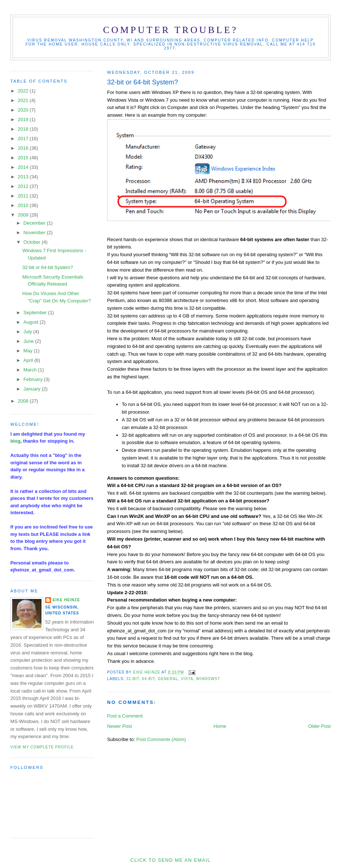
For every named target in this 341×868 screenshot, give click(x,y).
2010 (24, 205)
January (33, 389)
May (29, 351)
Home (220, 726)
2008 (24, 401)
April (29, 360)
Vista (187, 679)
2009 (24, 215)
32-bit (133, 679)
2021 (24, 100)
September (36, 313)
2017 (24, 139)
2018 (24, 129)
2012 (24, 186)
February (34, 379)
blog (15, 441)
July (28, 332)
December (35, 223)
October (33, 242)
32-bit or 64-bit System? (48, 267)
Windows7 (208, 679)
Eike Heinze (66, 600)
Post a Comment (125, 716)
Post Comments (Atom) (161, 739)
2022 (24, 91)
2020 (24, 110)
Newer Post (119, 726)
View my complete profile (42, 747)
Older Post (319, 726)
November (35, 233)
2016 (24, 148)
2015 (24, 158)
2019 (24, 119)
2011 (24, 196)
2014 (24, 167)
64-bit (148, 679)
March (31, 370)
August (32, 322)
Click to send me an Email (170, 860)
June (29, 341)
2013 (24, 177)
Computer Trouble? (170, 30)
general (168, 679)
